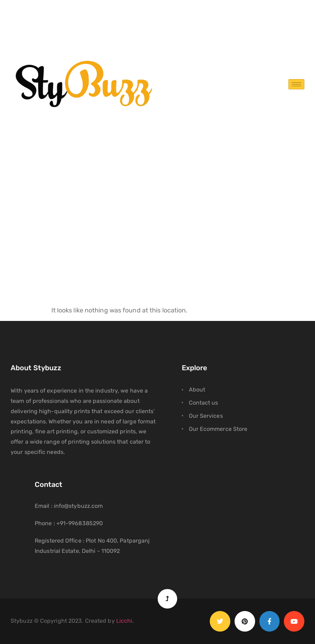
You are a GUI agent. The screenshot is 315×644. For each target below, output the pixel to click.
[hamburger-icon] (296, 84)
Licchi (124, 621)
